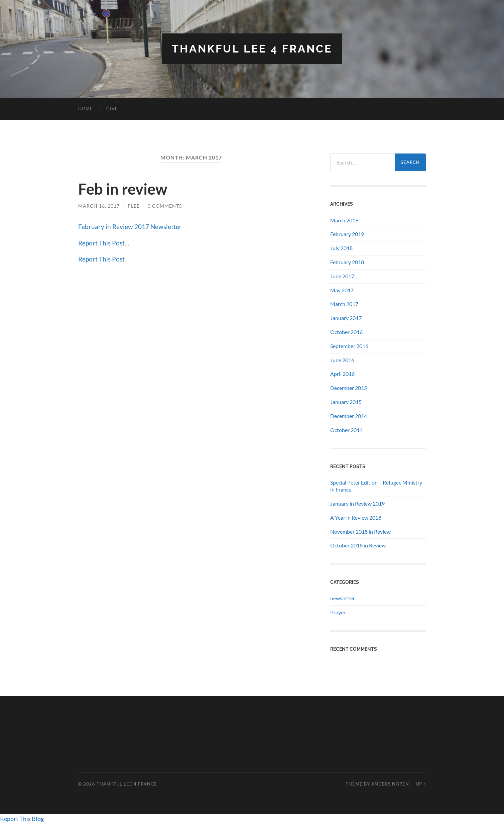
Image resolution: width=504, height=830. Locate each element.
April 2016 (342, 374)
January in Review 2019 (357, 503)
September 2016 (349, 346)
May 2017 (342, 290)
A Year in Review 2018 (356, 517)
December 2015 (349, 388)
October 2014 (346, 430)
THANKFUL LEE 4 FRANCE (252, 49)
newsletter (343, 598)
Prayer (338, 612)
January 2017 (346, 318)
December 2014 (349, 416)
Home (86, 109)
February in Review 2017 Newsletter (130, 227)
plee (134, 206)
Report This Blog (22, 819)
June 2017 (342, 276)
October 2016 (346, 332)
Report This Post (101, 243)
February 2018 (347, 262)
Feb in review (123, 189)
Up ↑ (421, 784)
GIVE (112, 109)
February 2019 (347, 234)
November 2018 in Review (360, 532)
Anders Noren (390, 784)
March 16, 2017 (99, 206)
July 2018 (341, 248)
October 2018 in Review (358, 545)
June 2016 (342, 360)
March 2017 (344, 304)
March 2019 (344, 220)
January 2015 (346, 402)
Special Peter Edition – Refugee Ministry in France (376, 486)
